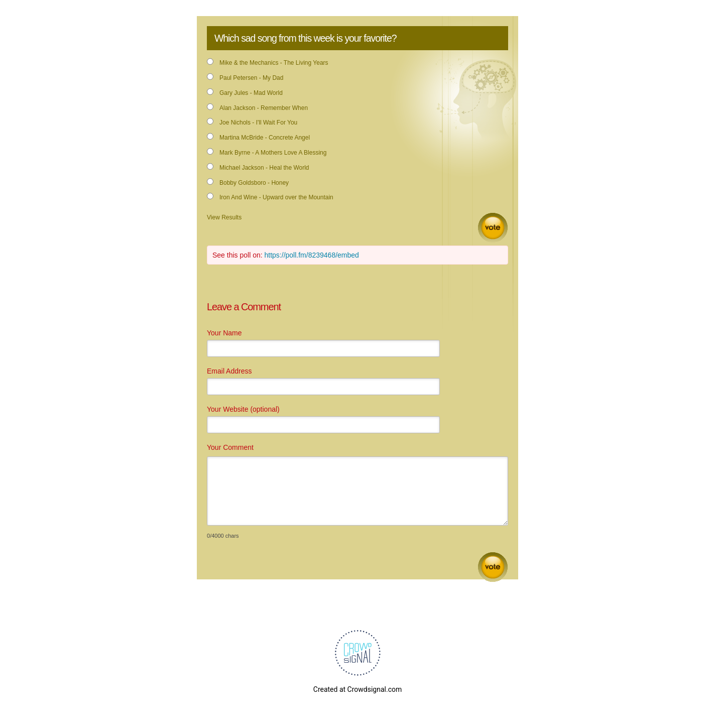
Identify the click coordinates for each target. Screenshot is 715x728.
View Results (224, 217)
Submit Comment (493, 567)
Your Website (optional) (243, 409)
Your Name (224, 333)
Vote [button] (493, 228)
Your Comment (230, 447)
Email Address (229, 371)
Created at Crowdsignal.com (357, 689)
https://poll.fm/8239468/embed (312, 255)
